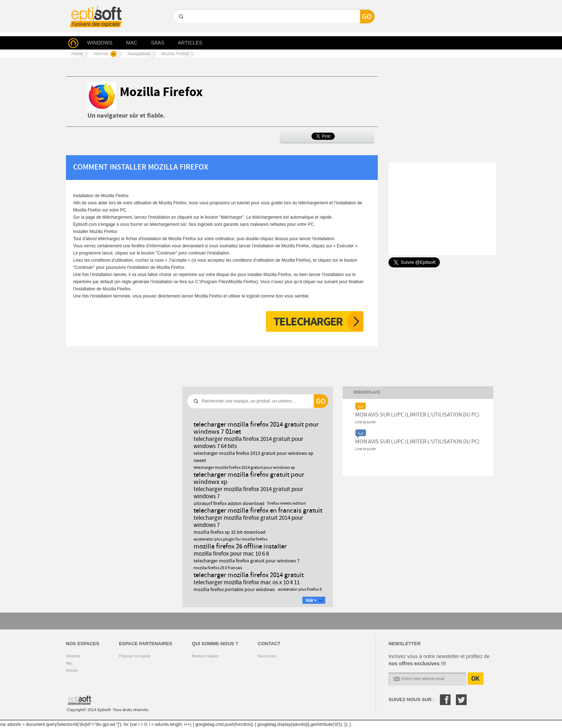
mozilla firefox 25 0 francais (218, 568)
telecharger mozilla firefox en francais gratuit (258, 511)
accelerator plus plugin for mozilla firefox (230, 539)
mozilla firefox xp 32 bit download (230, 532)
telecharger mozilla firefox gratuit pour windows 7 (247, 561)
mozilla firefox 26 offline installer (240, 546)
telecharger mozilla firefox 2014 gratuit (249, 575)
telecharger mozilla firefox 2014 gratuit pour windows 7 (248, 493)
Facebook (445, 700)
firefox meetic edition (287, 504)
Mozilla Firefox (161, 92)
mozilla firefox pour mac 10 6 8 (231, 554)
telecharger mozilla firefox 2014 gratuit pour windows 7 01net (256, 428)
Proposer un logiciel (135, 656)
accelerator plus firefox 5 (300, 590)
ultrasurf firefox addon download (229, 504)
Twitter (461, 700)
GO (180, 29)
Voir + (314, 600)
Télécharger (315, 322)
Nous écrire (267, 656)
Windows (73, 656)
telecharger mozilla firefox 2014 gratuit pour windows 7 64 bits (248, 443)
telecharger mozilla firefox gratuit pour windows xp (249, 478)
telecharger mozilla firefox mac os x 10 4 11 (247, 582)
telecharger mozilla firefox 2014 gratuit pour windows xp (244, 468)
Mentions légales (205, 656)
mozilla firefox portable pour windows (234, 590)
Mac (69, 663)
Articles (72, 670)
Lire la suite (365, 422)
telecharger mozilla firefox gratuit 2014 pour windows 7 (248, 522)
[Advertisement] (196, 66)
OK (476, 679)
